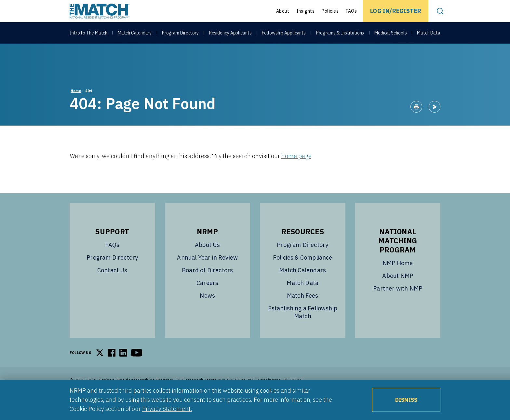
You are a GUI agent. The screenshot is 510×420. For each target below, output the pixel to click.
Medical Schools (391, 33)
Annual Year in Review (207, 274)
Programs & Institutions (340, 33)
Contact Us (112, 286)
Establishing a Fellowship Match (303, 328)
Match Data (429, 33)
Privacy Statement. (167, 409)
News (207, 312)
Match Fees (303, 312)
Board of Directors (207, 286)
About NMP (398, 292)
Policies (330, 11)
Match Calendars (135, 33)
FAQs (351, 11)
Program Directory (180, 33)
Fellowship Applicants (284, 33)
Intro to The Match (88, 33)
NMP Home (398, 279)
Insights (305, 11)
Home (76, 107)
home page (296, 172)
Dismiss (406, 400)
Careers (207, 299)
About (283, 11)
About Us (207, 261)
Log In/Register (396, 11)
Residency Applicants (230, 33)
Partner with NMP (398, 305)
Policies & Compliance (303, 274)
